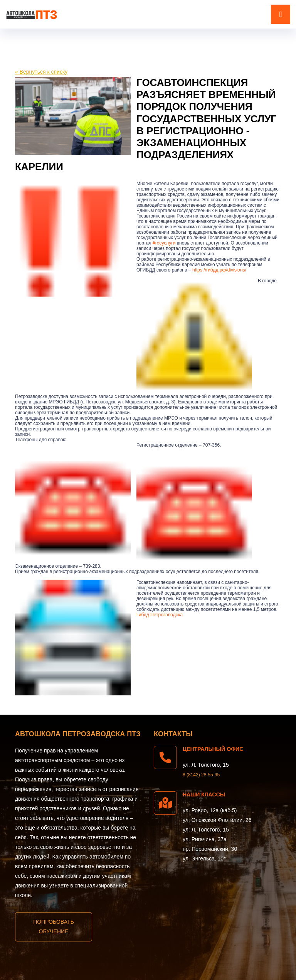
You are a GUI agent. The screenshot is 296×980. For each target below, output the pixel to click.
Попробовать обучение (54, 927)
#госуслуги (164, 243)
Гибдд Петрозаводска (160, 615)
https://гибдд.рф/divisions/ (219, 270)
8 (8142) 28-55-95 (201, 775)
